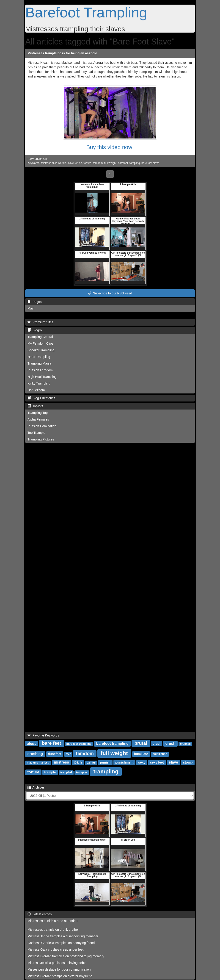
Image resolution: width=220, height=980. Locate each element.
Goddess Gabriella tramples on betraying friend (61, 943)
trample (50, 772)
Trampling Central (40, 337)
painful (91, 763)
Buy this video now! (110, 147)
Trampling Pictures (41, 439)
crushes (185, 744)
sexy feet (157, 762)
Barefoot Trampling (86, 12)
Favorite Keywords (43, 735)
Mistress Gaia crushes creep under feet (55, 950)
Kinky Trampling (39, 383)
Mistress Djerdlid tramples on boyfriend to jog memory (66, 956)
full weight (110, 163)
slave (71, 163)
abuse (32, 744)
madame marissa (38, 763)
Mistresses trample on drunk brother (53, 930)
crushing (35, 754)
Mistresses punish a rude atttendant (53, 921)
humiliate (141, 754)
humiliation (160, 754)
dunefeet (55, 754)
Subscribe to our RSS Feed (110, 293)
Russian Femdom (40, 370)
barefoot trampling (129, 163)
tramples (82, 772)
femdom (98, 163)
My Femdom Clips (40, 343)
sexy (142, 762)
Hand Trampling (39, 357)
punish (105, 762)
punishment (124, 762)
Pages (34, 302)
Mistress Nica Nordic (54, 163)
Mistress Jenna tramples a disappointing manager (63, 936)
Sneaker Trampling (41, 350)
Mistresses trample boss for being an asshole (62, 53)
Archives (36, 787)
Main (31, 308)
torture (88, 163)
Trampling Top (38, 413)
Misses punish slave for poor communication (59, 969)
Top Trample (36, 433)
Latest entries (40, 914)
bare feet (51, 743)
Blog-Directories (41, 398)
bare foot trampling (79, 744)
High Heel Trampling (42, 377)
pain (78, 762)
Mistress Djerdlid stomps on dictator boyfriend (60, 976)
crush (79, 163)
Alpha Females (38, 419)
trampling (106, 771)
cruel (156, 744)
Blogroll (35, 330)
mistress (61, 762)
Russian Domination (42, 426)
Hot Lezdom (36, 390)
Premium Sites (40, 322)
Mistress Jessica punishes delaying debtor (58, 963)
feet (68, 754)
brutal (141, 743)
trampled (66, 772)
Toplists (35, 406)
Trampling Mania (39, 363)
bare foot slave (150, 163)
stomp (188, 762)
